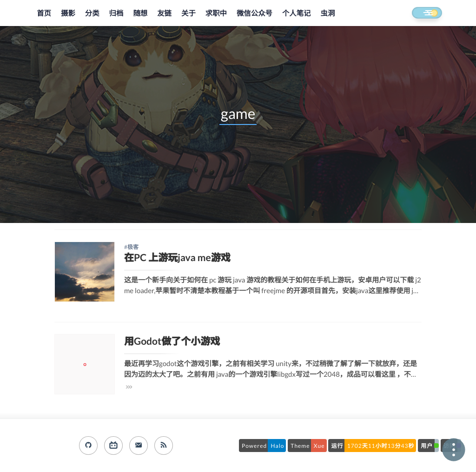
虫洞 (328, 13)
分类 (92, 13)
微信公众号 (255, 13)
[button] (418, 13)
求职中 (216, 13)
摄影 (68, 13)
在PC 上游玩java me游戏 (177, 258)
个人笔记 (297, 13)
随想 (140, 13)
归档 (116, 13)
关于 (188, 13)
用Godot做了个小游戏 (172, 341)
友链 (164, 13)
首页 (44, 13)
